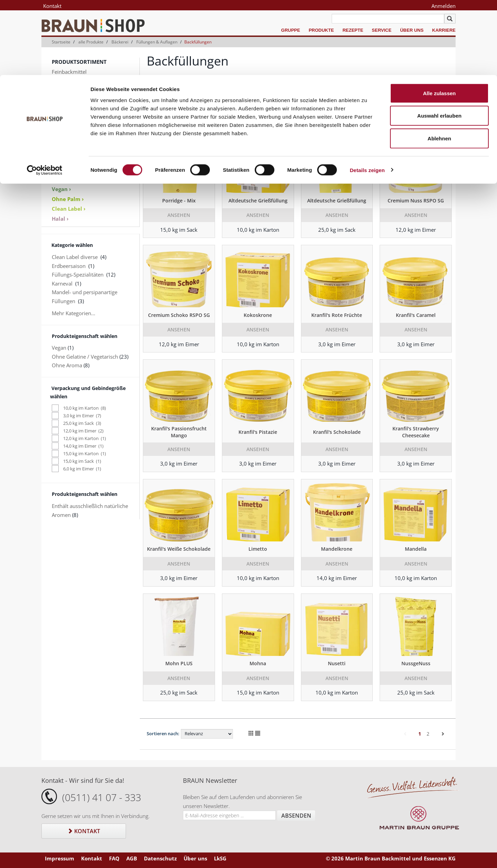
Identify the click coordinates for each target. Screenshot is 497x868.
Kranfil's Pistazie (258, 432)
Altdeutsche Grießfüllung (258, 201)
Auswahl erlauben (439, 41)
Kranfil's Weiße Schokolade (179, 549)
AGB (132, 858)
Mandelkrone (337, 549)
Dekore (60, 133)
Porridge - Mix (179, 201)
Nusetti (337, 663)
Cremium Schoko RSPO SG (179, 315)
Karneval (62, 283)
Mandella (416, 549)
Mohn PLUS (179, 663)
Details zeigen (367, 95)
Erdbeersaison (69, 266)
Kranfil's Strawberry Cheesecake (416, 432)
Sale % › (62, 161)
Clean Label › (69, 209)
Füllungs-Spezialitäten (78, 275)
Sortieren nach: (163, 734)
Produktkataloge (71, 170)
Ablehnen (439, 63)
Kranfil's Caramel (416, 315)
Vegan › (61, 189)
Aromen (61, 124)
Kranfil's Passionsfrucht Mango (179, 432)
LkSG (220, 858)
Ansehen (179, 215)
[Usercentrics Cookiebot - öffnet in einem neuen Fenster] (45, 95)
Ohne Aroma (67, 365)
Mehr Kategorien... (74, 313)
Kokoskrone (258, 315)
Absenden (296, 816)
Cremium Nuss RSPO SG (416, 201)
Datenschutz (160, 858)
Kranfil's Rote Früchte (337, 315)
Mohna (258, 663)
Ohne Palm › (68, 199)
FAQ (114, 858)
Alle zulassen (439, 18)
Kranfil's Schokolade (337, 432)
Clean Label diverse (75, 257)
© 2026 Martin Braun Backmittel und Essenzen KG (391, 858)
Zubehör (62, 142)
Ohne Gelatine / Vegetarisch (85, 357)
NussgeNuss (416, 663)
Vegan (59, 348)
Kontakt (84, 831)
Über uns (195, 858)
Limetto (258, 549)
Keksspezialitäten (72, 116)
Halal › (60, 219)
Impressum (60, 858)
